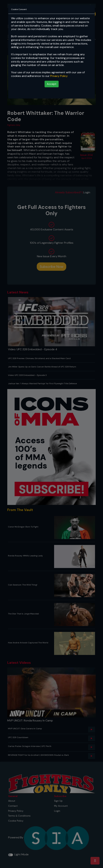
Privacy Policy (59, 76)
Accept (52, 84)
